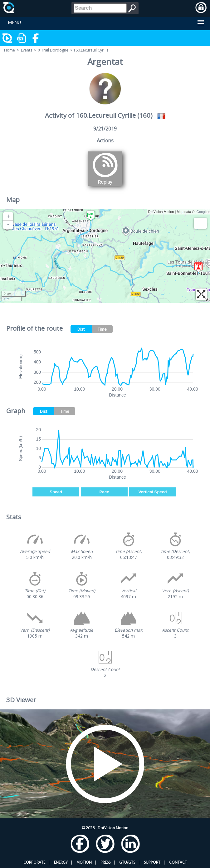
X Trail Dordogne (53, 50)
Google (202, 212)
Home (10, 50)
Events (27, 50)
